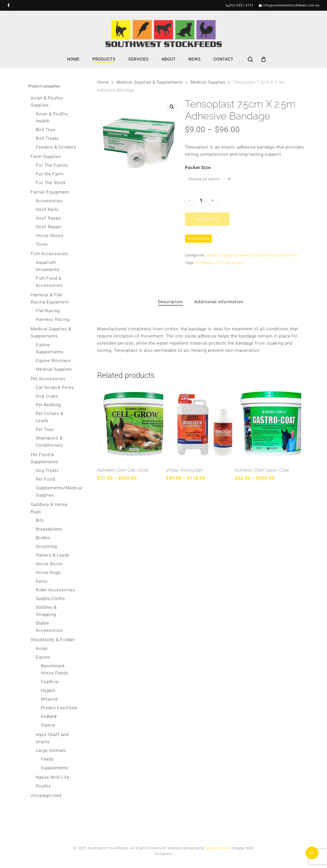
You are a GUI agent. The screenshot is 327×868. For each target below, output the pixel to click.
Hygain (48, 690)
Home (103, 82)
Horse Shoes (50, 235)
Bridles (43, 538)
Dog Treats (47, 470)
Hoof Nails (47, 209)
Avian (42, 648)
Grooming (46, 546)
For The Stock (51, 183)
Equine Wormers (53, 360)
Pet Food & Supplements (44, 458)
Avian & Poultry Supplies (47, 102)
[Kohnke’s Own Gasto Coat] (268, 424)
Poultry (43, 786)
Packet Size (198, 167)
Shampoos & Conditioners (49, 442)
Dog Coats (47, 396)
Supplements (55, 768)
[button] (172, 107)
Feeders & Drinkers (56, 147)
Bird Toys (46, 130)
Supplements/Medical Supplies (56, 491)
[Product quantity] (201, 200)
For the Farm (50, 174)
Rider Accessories (55, 590)
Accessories (49, 201)
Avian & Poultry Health (52, 117)
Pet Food (45, 479)
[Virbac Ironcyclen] (199, 424)
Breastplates (49, 529)
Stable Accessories (49, 627)
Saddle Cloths (50, 599)
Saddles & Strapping (46, 611)
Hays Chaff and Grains (52, 738)
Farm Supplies (46, 156)
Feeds (47, 759)
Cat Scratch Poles (55, 387)
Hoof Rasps (48, 218)
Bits (40, 520)
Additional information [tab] (219, 302)
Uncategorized (46, 795)
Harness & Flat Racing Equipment (50, 298)
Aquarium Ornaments (48, 266)
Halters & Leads (53, 555)
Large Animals (51, 750)
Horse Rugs (48, 572)
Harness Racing (53, 319)
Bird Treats (47, 138)
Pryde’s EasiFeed (59, 708)
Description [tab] (170, 302)
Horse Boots (49, 564)
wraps (238, 263)
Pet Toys (45, 429)
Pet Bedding (48, 405)
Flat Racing (48, 311)
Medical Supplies (54, 369)
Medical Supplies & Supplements (51, 332)
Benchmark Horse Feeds (55, 669)
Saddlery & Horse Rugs (49, 508)
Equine (43, 657)
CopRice (50, 682)
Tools (42, 244)
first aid (223, 263)
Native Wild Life (52, 777)
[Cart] (264, 59)
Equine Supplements (50, 348)
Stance (48, 725)
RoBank (49, 716)
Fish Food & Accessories (49, 282)
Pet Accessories (48, 379)
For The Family (52, 165)
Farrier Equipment (50, 192)
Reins (42, 581)
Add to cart (207, 219)
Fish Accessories (49, 254)
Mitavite (49, 699)
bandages (205, 263)
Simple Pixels (218, 848)
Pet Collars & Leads (50, 417)
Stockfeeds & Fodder (53, 640)
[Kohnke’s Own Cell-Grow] (130, 424)
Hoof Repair (49, 227)
